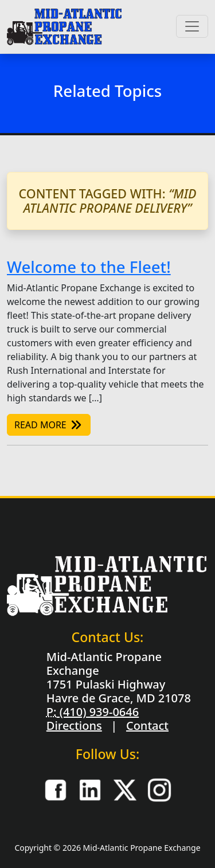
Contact (147, 726)
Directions (74, 726)
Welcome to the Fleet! (89, 267)
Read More (49, 425)
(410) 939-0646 (97, 712)
